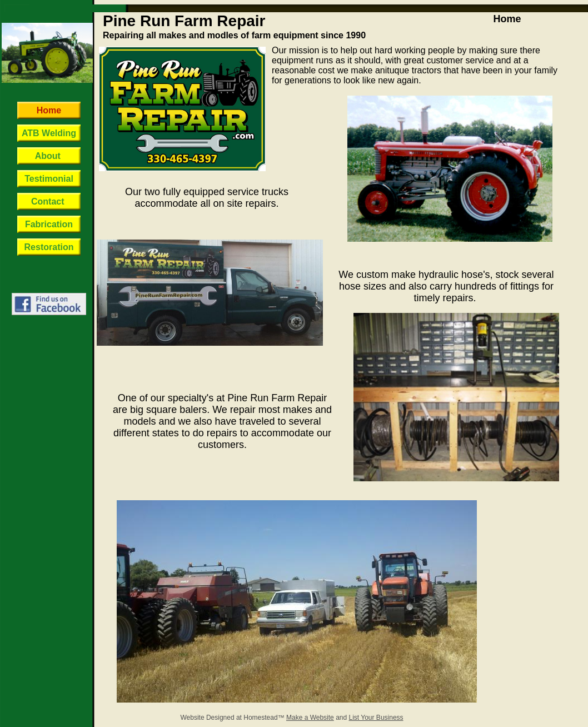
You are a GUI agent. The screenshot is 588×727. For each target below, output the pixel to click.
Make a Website (310, 718)
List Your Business (376, 718)
